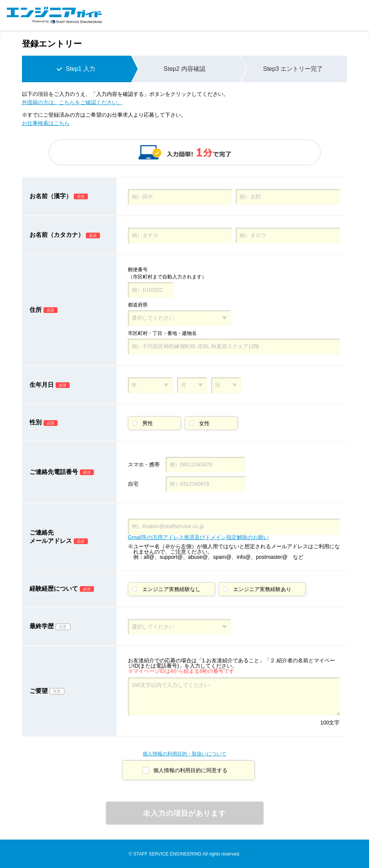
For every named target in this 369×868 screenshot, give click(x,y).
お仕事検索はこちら (46, 123)
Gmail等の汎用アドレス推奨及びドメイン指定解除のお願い (199, 537)
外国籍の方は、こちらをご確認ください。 (72, 102)
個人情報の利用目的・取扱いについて (184, 754)
